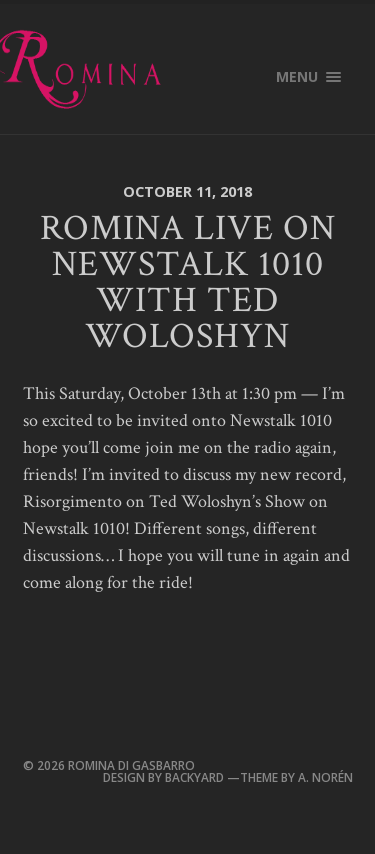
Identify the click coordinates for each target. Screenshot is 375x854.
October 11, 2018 (187, 191)
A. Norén (324, 777)
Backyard (196, 777)
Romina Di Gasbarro (131, 765)
